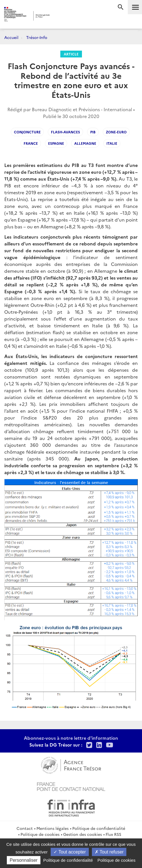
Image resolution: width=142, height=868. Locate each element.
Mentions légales (53, 828)
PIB (93, 132)
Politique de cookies (40, 834)
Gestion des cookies (83, 834)
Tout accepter (70, 852)
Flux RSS (113, 834)
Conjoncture (27, 132)
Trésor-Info (37, 37)
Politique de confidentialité (99, 828)
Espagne (56, 143)
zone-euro (116, 132)
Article (71, 54)
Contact (25, 828)
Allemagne (85, 143)
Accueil (11, 37)
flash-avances (65, 132)
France (31, 143)
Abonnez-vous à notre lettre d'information (71, 738)
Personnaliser (24, 860)
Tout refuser (109, 852)
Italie (112, 143)
